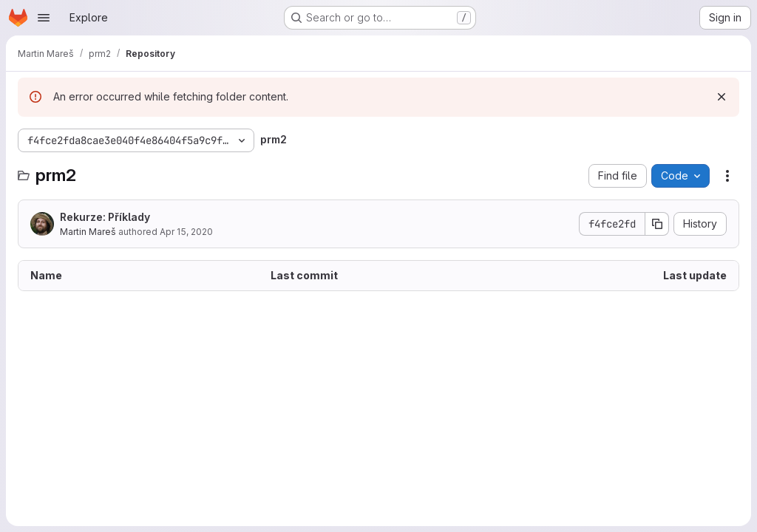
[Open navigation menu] (44, 18)
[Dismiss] (722, 97)
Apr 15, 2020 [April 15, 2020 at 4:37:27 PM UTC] (186, 232)
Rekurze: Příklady (105, 217)
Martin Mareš (88, 232)
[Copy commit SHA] (657, 224)
